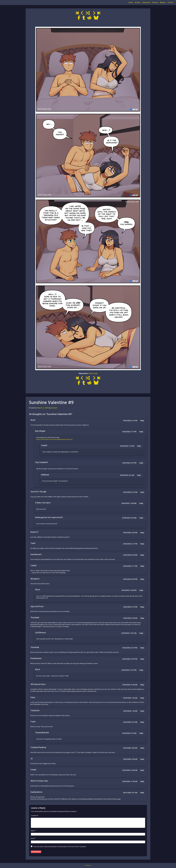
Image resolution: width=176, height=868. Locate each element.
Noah (91, 374)
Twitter (170, 3)
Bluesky (163, 3)
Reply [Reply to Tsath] (142, 544)
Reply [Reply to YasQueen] (142, 711)
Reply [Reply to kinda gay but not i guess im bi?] (141, 518)
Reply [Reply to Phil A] (141, 590)
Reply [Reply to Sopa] (142, 698)
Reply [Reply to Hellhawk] (139, 475)
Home (131, 3)
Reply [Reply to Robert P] (142, 533)
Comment (34, 816)
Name (33, 831)
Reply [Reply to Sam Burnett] (142, 555)
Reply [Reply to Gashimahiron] (142, 793)
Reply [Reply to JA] (142, 759)
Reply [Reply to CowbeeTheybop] (142, 748)
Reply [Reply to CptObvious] (141, 633)
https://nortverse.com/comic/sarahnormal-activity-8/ (54, 439)
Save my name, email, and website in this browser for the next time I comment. (60, 847)
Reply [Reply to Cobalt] (139, 446)
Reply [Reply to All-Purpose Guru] (142, 685)
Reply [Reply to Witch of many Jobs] (142, 781)
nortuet (54, 408)
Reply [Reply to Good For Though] (142, 492)
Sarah (95, 374)
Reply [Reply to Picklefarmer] (142, 659)
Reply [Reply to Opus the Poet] (142, 607)
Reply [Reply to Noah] (142, 421)
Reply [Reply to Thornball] (142, 618)
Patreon (155, 3)
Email (33, 839)
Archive (138, 3)
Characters (146, 3)
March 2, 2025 (43, 408)
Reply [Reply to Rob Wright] (141, 432)
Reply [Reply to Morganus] (142, 579)
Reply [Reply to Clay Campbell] (141, 463)
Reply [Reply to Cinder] (142, 770)
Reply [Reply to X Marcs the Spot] (141, 503)
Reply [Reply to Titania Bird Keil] (141, 733)
